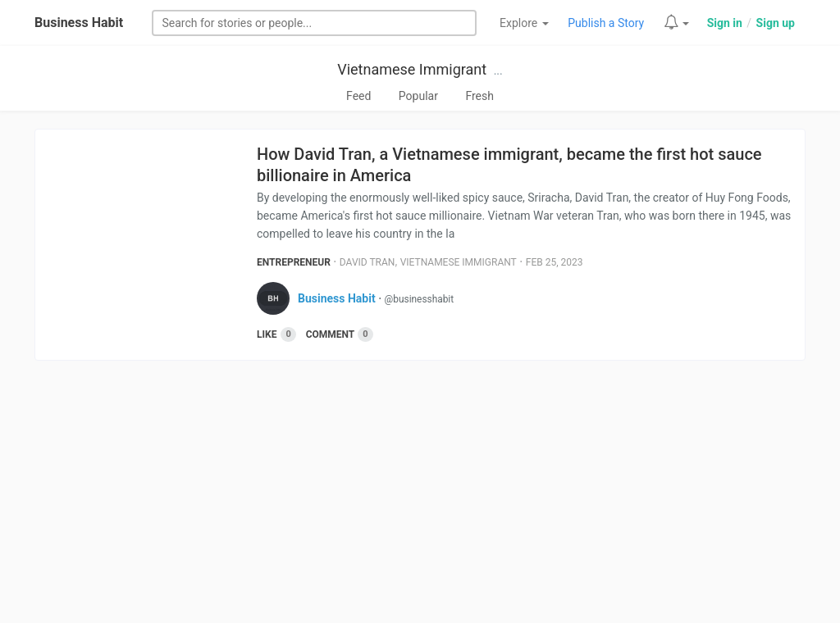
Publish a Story (606, 23)
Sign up (776, 23)
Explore (524, 23)
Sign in (725, 23)
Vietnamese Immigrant (412, 69)
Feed (358, 96)
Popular (418, 96)
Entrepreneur (294, 262)
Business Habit (79, 23)
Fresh (479, 96)
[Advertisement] (420, 500)
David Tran (367, 262)
